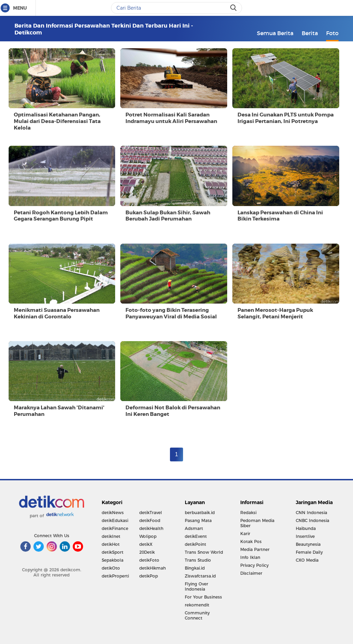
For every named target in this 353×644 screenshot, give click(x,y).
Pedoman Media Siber (257, 523)
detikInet (111, 536)
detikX (146, 544)
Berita (310, 33)
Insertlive (305, 536)
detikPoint (195, 544)
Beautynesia (308, 544)
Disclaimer (251, 573)
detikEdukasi (115, 520)
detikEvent (196, 536)
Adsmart (194, 528)
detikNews (113, 513)
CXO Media (307, 560)
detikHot (111, 544)
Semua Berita (275, 33)
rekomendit (197, 605)
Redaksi (248, 513)
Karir (245, 534)
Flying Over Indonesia (196, 586)
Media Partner (255, 549)
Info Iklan (250, 557)
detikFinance (115, 528)
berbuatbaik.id (200, 513)
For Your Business (203, 597)
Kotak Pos (251, 541)
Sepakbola (113, 560)
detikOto (111, 568)
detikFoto (149, 560)
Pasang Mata (198, 520)
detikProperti (115, 576)
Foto (332, 33)
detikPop (149, 576)
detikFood (150, 520)
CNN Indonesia (311, 513)
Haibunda (306, 528)
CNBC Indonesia (312, 520)
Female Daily (309, 552)
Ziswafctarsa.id (200, 576)
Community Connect (197, 615)
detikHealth (151, 528)
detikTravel (151, 513)
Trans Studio (198, 560)
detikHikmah (153, 568)
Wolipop (148, 536)
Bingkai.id (195, 568)
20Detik (147, 552)
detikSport (113, 552)
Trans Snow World (204, 552)
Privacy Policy (254, 565)
